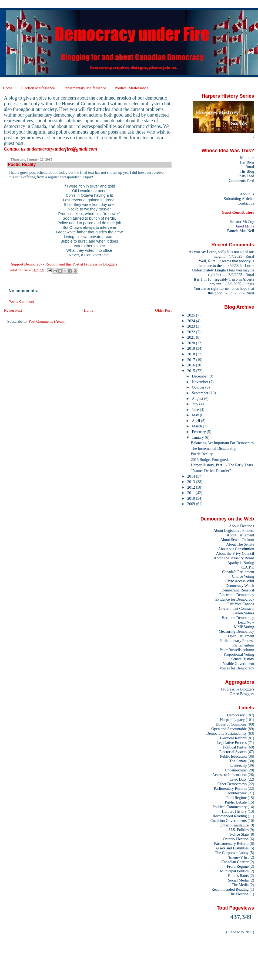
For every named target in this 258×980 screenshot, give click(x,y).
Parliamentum (243, 645)
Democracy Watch (240, 586)
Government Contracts (236, 608)
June (196, 410)
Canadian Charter (235, 862)
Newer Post (13, 310)
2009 (192, 504)
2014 (192, 476)
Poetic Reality (202, 454)
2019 (192, 348)
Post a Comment (21, 302)
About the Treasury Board (234, 558)
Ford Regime (237, 798)
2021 (192, 337)
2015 (192, 371)
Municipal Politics (234, 871)
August (198, 399)
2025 (192, 315)
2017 (192, 360)
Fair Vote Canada (241, 604)
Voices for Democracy (237, 668)
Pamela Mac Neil (241, 231)
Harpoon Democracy (238, 618)
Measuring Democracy (236, 631)
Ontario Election (236, 839)
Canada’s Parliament (238, 572)
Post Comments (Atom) (47, 321)
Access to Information (229, 775)
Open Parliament (241, 636)
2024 (192, 321)
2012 (192, 487)
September (201, 393)
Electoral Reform (233, 738)
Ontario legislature (234, 825)
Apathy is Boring (241, 563)
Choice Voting (243, 576)
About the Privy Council (235, 553)
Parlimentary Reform (230, 788)
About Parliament (240, 535)
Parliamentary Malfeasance (85, 88)
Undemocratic (236, 770)
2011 (192, 493)
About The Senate (240, 544)
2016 (192, 365)
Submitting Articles (239, 199)
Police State (239, 834)
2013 (192, 482)
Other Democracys (232, 784)
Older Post (163, 310)
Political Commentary (230, 807)
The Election (239, 894)
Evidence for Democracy (235, 599)
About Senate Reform (237, 540)
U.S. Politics (239, 830)
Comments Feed (242, 181)
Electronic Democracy (237, 595)
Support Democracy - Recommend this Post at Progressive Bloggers (64, 264)
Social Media (238, 880)
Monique (247, 158)
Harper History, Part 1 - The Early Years (222, 465)
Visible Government (239, 663)
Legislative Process (232, 743)
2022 (192, 332)
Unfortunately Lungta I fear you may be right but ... (223, 272)
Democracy (236, 715)
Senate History (243, 659)
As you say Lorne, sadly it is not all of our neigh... (222, 254)
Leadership (238, 765)
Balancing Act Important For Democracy (223, 443)
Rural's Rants (238, 876)
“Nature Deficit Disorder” (211, 471)
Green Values (244, 613)
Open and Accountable (229, 729)
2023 (192, 326)
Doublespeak (237, 793)
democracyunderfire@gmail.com (64, 149)
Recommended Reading (230, 889)
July (195, 404)
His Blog (247, 171)
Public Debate (236, 802)
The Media (240, 885)
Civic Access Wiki (240, 581)
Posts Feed (246, 176)
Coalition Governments (229, 821)
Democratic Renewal (238, 590)
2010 (192, 498)
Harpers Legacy (232, 720)
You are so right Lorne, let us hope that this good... (224, 291)
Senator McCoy (242, 222)
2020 (192, 343)
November (200, 382)
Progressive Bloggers (237, 689)
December (200, 376)
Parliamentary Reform (231, 843)
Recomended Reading (230, 816)
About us (247, 194)
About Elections (242, 526)
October (199, 387)
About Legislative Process (234, 530)
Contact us (246, 203)
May (196, 415)
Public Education (234, 756)
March (197, 426)
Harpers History (234, 811)
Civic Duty (238, 779)
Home (8, 88)
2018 (192, 354)
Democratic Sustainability (227, 733)
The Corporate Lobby (232, 853)
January (198, 437)
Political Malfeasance (131, 88)
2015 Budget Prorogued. (210, 460)
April (196, 421)
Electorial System (233, 752)
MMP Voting (244, 627)
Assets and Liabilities (232, 848)
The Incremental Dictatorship (214, 448)
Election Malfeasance (38, 88)
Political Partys (235, 747)
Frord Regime (238, 866)
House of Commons (231, 724)
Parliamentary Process (237, 641)
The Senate (238, 761)
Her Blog (247, 162)
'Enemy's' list (238, 857)
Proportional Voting (239, 654)
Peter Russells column (237, 650)
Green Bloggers (242, 694)
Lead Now (246, 622)
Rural (250, 167)
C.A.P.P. (248, 567)
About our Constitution (236, 549)
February (199, 432)
